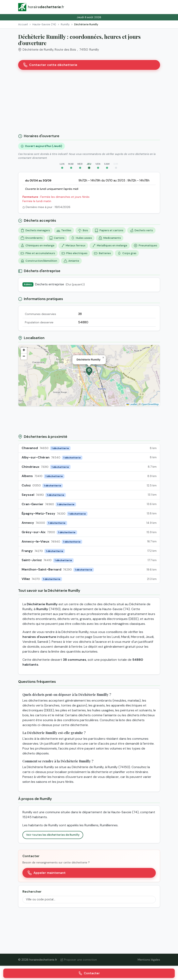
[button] (89, 371)
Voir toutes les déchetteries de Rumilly (53, 835)
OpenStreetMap (150, 404)
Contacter (89, 973)
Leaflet (132, 404)
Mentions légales (149, 960)
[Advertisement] (89, 103)
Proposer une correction (79, 960)
